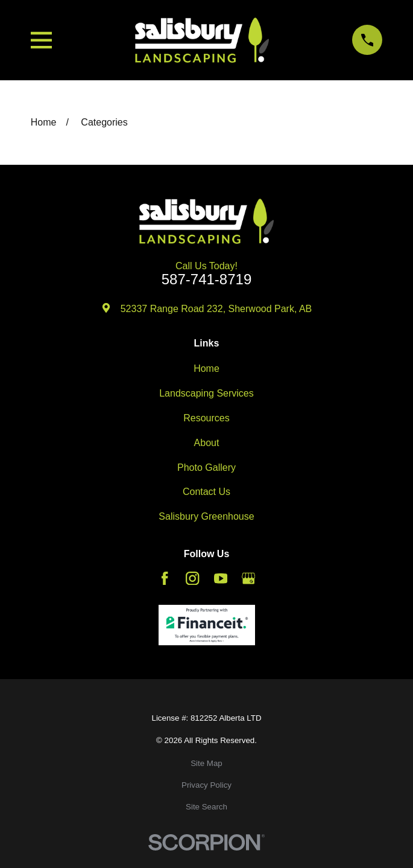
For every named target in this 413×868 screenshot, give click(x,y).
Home (206, 369)
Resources (206, 418)
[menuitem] (206, 764)
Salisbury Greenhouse (206, 516)
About (207, 443)
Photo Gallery (206, 468)
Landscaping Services (206, 393)
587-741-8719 (206, 279)
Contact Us (206, 492)
